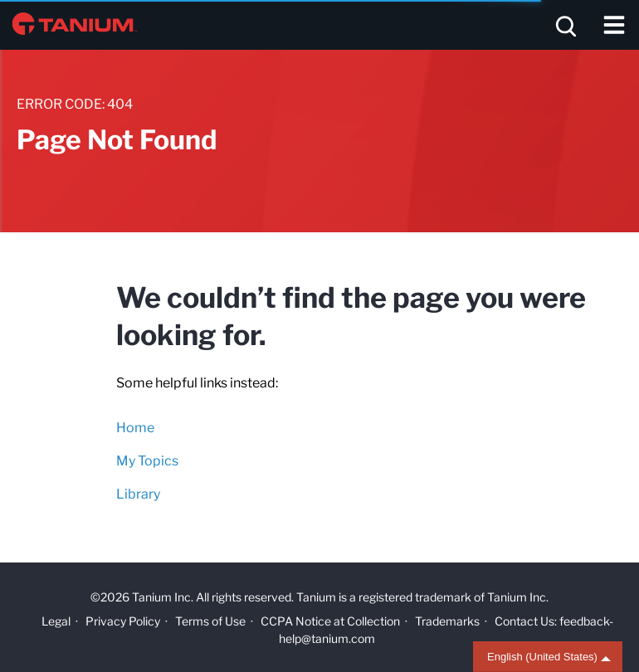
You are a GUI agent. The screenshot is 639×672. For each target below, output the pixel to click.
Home (135, 428)
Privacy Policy (123, 621)
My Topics (147, 461)
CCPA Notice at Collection (330, 621)
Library (138, 494)
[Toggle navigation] (614, 25)
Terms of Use (210, 621)
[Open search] (564, 25)
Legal (56, 621)
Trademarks (447, 621)
